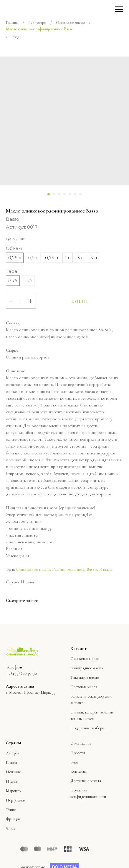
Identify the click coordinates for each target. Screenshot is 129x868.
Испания (13, 772)
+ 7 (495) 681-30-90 (21, 673)
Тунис (11, 810)
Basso (92, 569)
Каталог (79, 649)
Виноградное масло (87, 668)
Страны (14, 743)
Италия (106, 569)
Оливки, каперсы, (85, 712)
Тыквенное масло (85, 677)
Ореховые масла (84, 687)
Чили (10, 828)
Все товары (37, 23)
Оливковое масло (70, 23)
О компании (81, 743)
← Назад (13, 37)
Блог (74, 762)
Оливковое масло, (34, 569)
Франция (13, 819)
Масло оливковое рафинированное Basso (39, 29)
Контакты (78, 771)
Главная (12, 23)
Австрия (13, 753)
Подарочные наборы (87, 728)
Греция (11, 762)
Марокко (13, 791)
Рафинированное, (69, 569)
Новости (78, 753)
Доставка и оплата (86, 781)
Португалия (16, 800)
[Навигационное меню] (119, 9)
